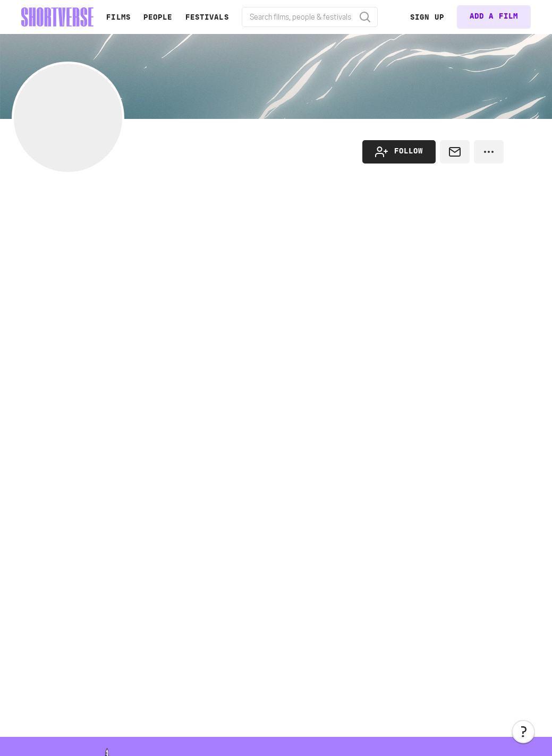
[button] (523, 732)
